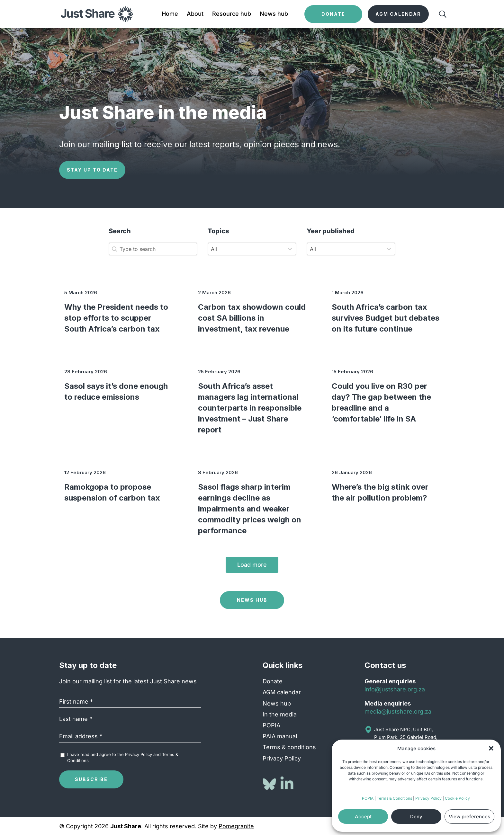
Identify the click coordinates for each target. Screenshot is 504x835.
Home (170, 14)
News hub (274, 14)
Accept (363, 817)
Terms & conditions (289, 747)
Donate (273, 681)
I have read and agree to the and (123, 757)
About (195, 14)
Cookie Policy (457, 798)
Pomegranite (236, 826)
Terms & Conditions (394, 798)
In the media (280, 714)
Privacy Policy (428, 798)
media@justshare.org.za (398, 711)
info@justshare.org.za (395, 689)
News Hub (252, 600)
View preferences (469, 817)
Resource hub (232, 14)
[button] (491, 748)
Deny (416, 817)
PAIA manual (280, 736)
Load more (252, 565)
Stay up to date (92, 170)
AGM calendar (282, 692)
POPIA (368, 798)
